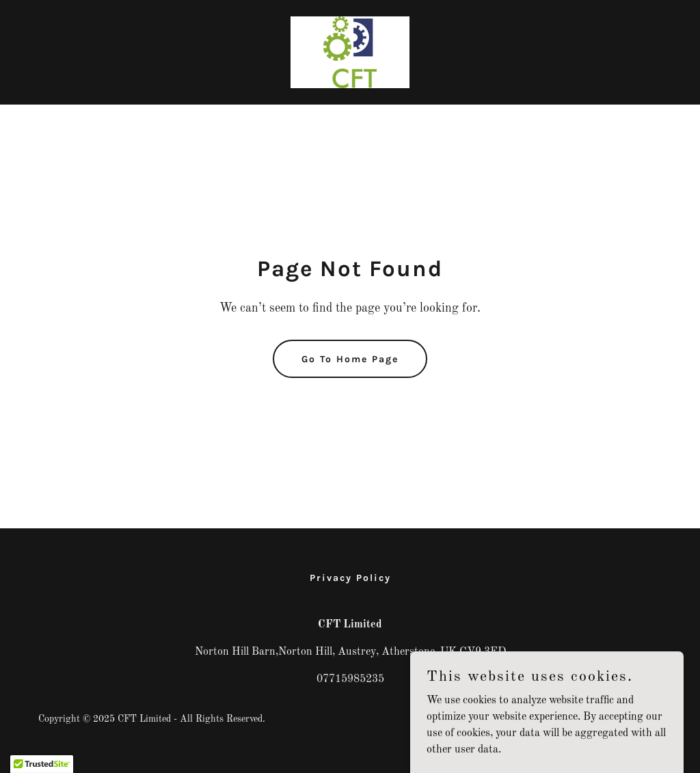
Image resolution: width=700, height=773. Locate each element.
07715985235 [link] (350, 679)
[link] (350, 52)
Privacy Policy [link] (350, 578)
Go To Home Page (350, 359)
